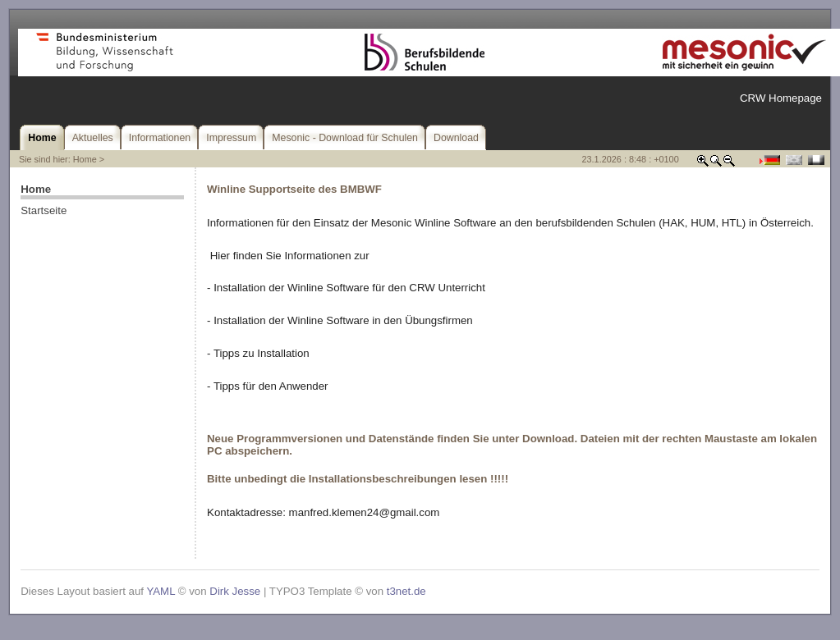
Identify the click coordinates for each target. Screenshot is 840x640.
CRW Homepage (781, 98)
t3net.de (406, 591)
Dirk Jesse (235, 591)
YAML (161, 591)
